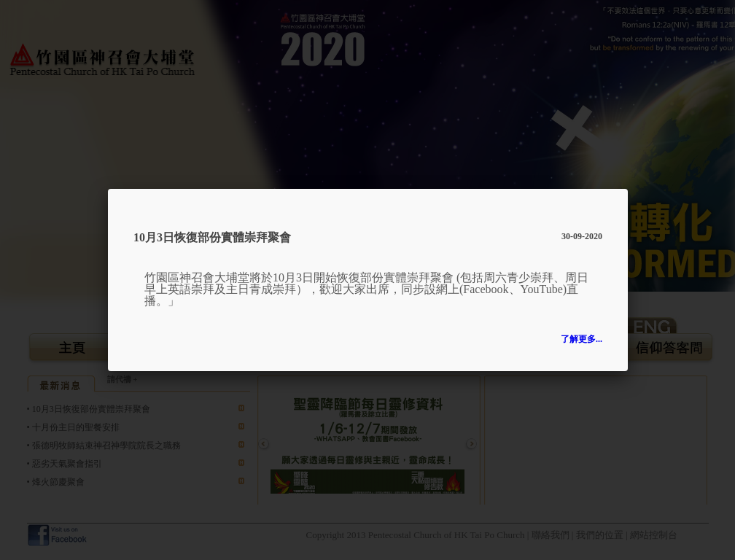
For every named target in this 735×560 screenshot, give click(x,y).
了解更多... (582, 339)
